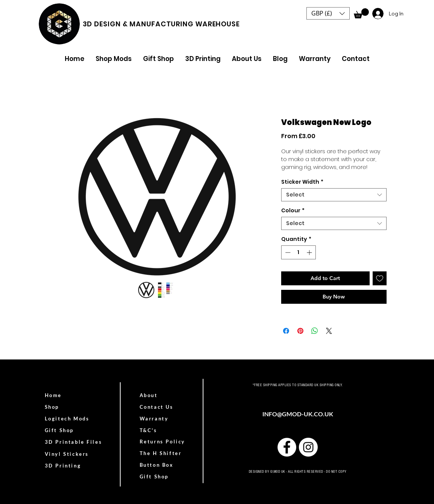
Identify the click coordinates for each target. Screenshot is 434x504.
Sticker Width (302, 182)
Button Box (157, 465)
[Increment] (310, 252)
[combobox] (334, 195)
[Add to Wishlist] (380, 278)
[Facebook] (287, 447)
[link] (361, 13)
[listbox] (328, 13)
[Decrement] (287, 252)
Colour (293, 211)
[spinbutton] (298, 252)
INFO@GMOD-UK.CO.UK (298, 414)
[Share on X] (329, 331)
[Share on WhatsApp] (315, 331)
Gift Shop (154, 477)
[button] (328, 13)
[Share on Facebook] (286, 331)
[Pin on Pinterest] (300, 331)
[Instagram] (308, 447)
